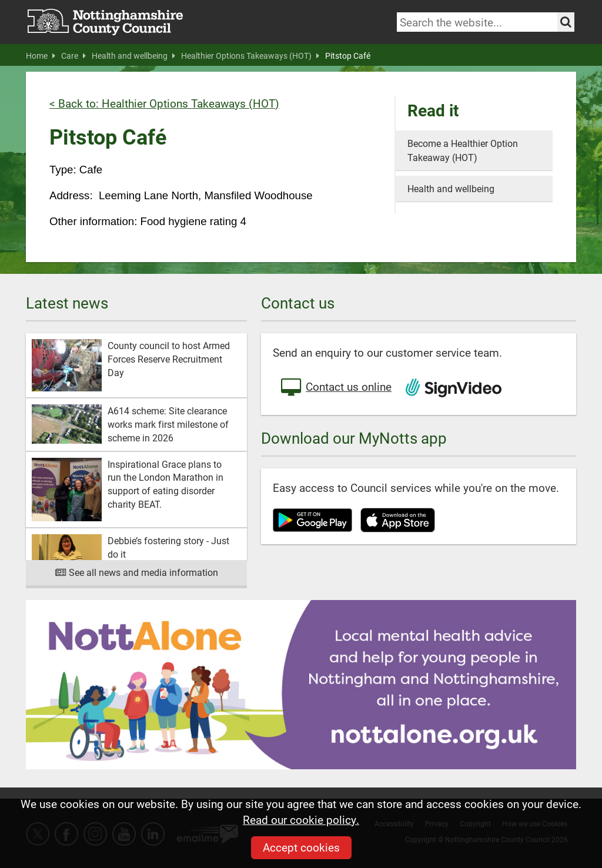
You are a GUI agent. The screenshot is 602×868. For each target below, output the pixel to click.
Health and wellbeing (133, 56)
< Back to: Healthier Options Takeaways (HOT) (164, 103)
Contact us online (335, 388)
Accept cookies (301, 847)
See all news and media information (137, 572)
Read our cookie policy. (301, 820)
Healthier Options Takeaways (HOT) (250, 56)
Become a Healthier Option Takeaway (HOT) (463, 150)
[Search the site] (566, 22)
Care (73, 56)
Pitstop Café (348, 56)
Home (41, 56)
